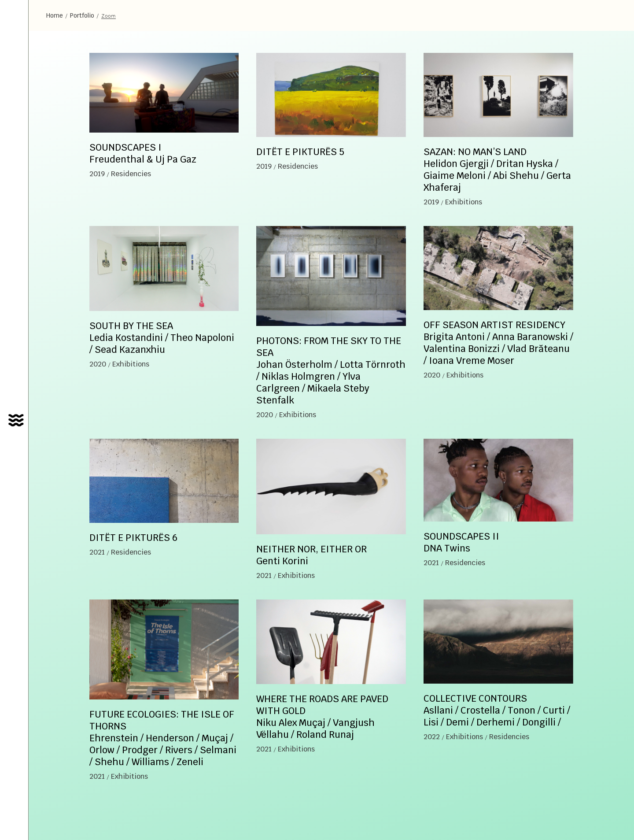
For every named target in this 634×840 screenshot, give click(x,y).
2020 (98, 364)
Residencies (131, 174)
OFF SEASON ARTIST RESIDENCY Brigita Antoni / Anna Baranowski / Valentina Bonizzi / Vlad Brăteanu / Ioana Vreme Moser (498, 343)
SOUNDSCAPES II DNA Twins (461, 542)
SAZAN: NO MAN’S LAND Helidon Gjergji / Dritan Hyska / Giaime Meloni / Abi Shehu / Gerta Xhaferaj (497, 170)
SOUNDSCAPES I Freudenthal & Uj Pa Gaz (143, 153)
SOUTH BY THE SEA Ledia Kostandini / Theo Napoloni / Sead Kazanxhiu (162, 338)
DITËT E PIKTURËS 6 (133, 538)
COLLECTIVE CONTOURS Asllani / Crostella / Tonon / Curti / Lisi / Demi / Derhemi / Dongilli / (497, 710)
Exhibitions (464, 202)
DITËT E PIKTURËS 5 (300, 152)
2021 (97, 552)
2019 (97, 174)
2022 (432, 737)
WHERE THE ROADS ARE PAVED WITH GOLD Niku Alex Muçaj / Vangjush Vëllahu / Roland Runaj (322, 717)
